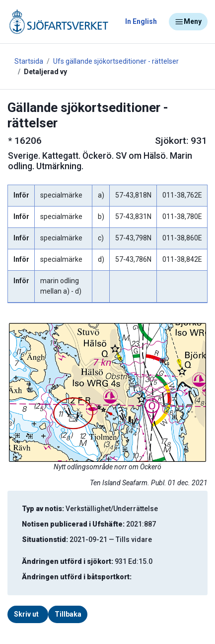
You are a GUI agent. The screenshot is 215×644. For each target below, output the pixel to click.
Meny (188, 22)
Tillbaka (68, 614)
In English (141, 21)
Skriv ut (26, 614)
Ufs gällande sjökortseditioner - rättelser (116, 61)
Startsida (29, 61)
